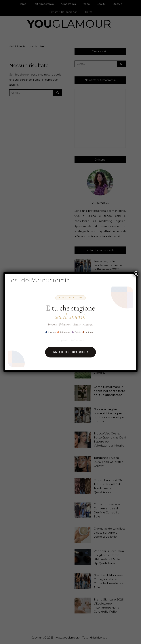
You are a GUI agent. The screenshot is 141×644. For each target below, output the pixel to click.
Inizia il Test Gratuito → (70, 352)
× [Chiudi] (136, 274)
